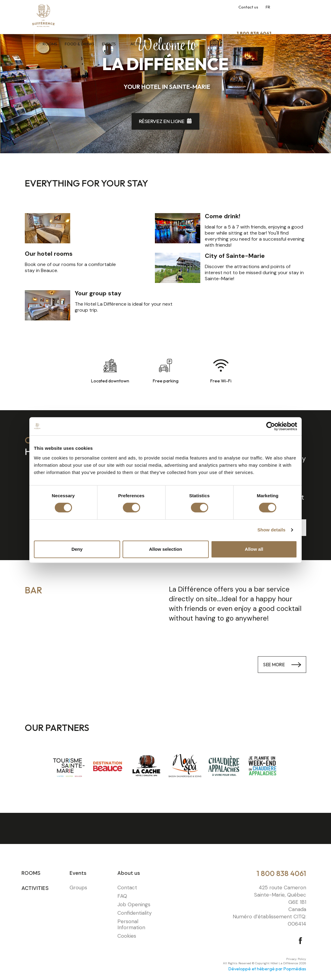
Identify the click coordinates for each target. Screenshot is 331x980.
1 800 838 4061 (281, 873)
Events (144, 18)
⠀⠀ (169, 880)
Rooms (85, 18)
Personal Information (131, 924)
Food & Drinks (114, 18)
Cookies (127, 936)
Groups (78, 888)
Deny (77, 549)
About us (203, 18)
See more (270, 664)
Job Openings (134, 904)
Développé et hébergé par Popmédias (267, 969)
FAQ (122, 896)
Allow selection (165, 549)
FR (268, 7)
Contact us (248, 7)
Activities (175, 18)
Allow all (254, 549)
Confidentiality (134, 913)
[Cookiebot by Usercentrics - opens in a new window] (271, 426)
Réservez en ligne (162, 121)
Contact (127, 888)
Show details (272, 530)
